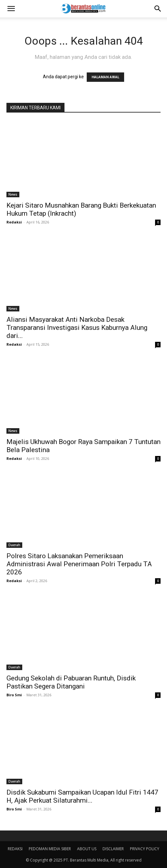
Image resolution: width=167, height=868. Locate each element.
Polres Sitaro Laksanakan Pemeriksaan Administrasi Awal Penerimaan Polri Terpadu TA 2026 (79, 564)
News (13, 194)
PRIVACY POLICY (145, 849)
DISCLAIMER (113, 849)
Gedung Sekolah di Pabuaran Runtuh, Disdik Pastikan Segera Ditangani (71, 682)
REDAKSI (15, 849)
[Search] (158, 9)
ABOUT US (87, 849)
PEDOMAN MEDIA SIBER (50, 849)
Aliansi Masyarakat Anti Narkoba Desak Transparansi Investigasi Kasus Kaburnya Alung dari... (77, 328)
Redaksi (14, 222)
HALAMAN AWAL (105, 77)
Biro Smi (14, 695)
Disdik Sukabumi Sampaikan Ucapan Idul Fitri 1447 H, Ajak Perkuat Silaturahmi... (82, 796)
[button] (11, 9)
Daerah (14, 545)
